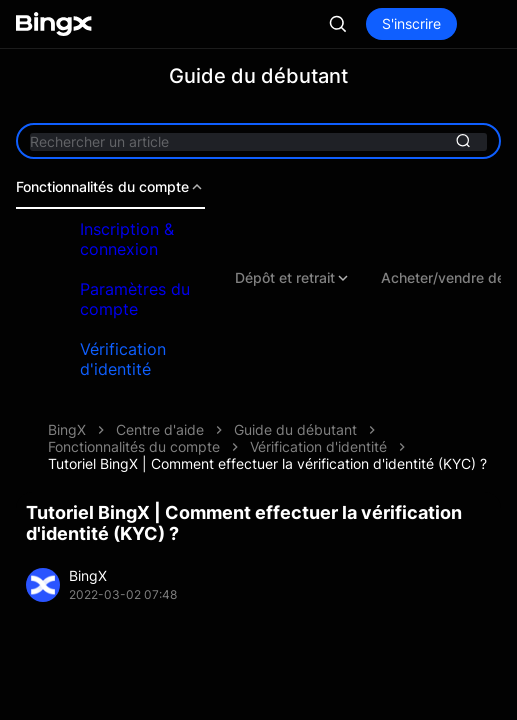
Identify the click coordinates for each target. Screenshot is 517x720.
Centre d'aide (160, 429)
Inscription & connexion (127, 239)
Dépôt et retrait (293, 278)
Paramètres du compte (135, 299)
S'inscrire (411, 23)
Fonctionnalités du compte (110, 187)
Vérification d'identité (123, 359)
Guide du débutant (295, 429)
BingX (67, 429)
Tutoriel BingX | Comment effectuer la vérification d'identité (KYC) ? (267, 463)
